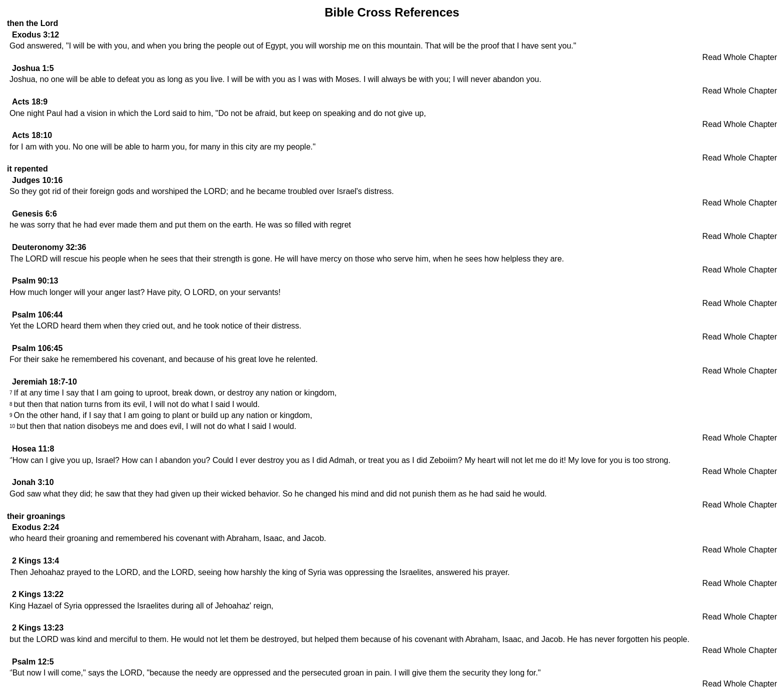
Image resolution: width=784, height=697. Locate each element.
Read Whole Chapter (740, 57)
